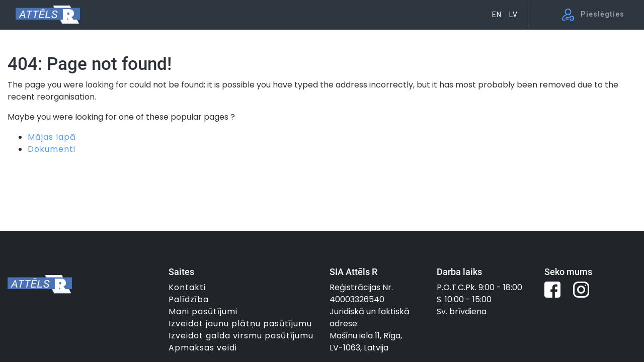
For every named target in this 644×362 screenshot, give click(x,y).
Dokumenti (52, 149)
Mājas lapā (52, 137)
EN (497, 15)
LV (513, 15)
